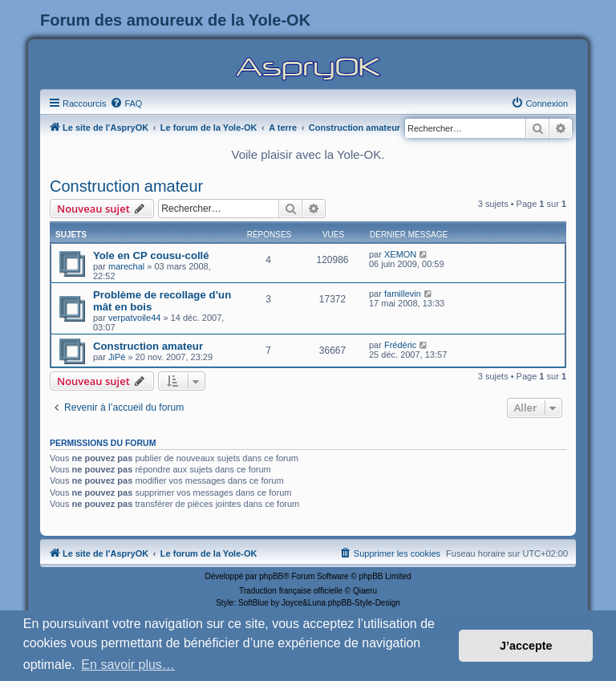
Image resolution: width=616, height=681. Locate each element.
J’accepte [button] (526, 646)
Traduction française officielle (291, 591)
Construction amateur (126, 186)
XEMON (400, 254)
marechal (126, 266)
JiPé (117, 357)
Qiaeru (365, 591)
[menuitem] (126, 103)
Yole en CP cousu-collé (151, 255)
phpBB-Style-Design (364, 603)
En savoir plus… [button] (128, 665)
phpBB (271, 576)
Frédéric (400, 345)
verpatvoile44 (134, 318)
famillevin (403, 294)
